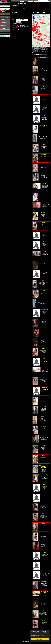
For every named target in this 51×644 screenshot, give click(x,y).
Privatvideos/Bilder (4, 25)
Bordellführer (3, 24)
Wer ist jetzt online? (4, 18)
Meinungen (3, 33)
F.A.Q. (2, 32)
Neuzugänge (3, 19)
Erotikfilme (3, 27)
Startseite (3, 13)
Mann (19, 16)
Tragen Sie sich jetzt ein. (22, 29)
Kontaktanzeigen (4, 22)
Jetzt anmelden (4, 15)
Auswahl (14, 6)
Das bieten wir (4, 16)
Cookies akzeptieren (40, 639)
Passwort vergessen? (5, 10)
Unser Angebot (4, 30)
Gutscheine (3, 29)
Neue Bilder (3, 21)
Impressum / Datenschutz (25, 641)
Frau (18, 15)
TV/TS (19, 18)
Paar (18, 17)
